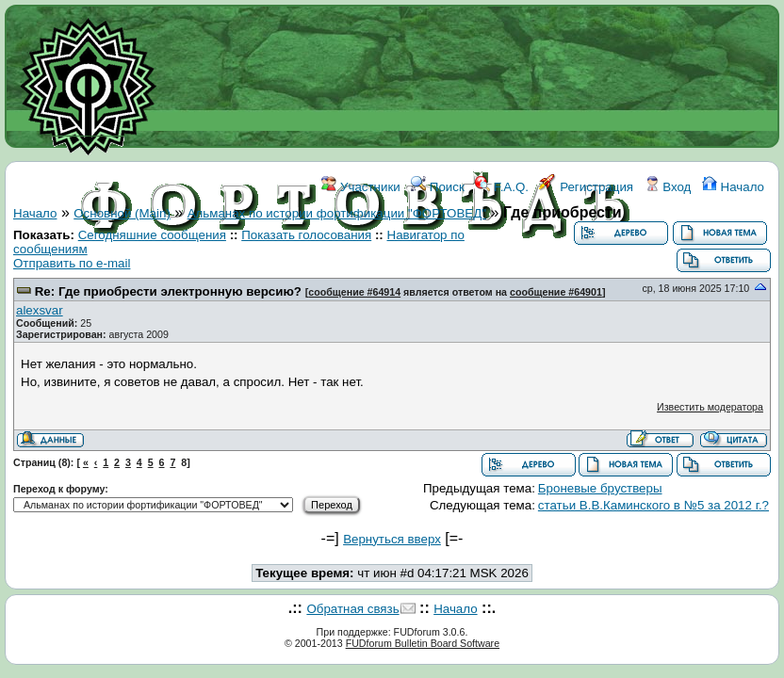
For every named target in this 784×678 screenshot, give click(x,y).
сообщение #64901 (556, 292)
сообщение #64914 (354, 292)
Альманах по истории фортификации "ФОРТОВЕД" (337, 213)
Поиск (438, 187)
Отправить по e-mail (72, 263)
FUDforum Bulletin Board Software (423, 643)
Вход (668, 187)
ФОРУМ (261, 271)
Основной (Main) (122, 213)
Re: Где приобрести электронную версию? (168, 291)
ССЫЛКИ (364, 271)
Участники (360, 187)
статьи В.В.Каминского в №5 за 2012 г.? (653, 505)
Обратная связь (352, 609)
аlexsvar (40, 310)
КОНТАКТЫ (440, 271)
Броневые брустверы (600, 488)
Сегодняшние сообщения (152, 235)
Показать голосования (306, 235)
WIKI (311, 271)
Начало (733, 187)
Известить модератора (710, 407)
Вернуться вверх (392, 539)
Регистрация (586, 187)
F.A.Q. (502, 187)
